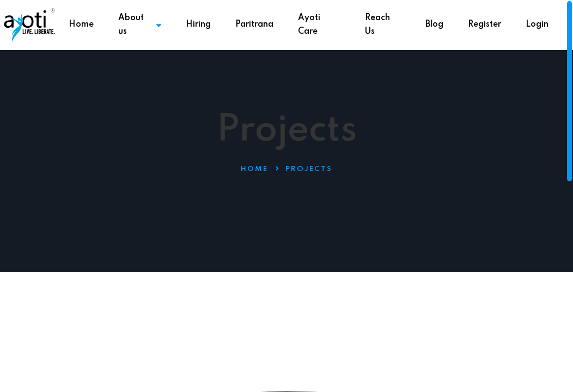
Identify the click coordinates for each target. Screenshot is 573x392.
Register (484, 24)
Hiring (198, 24)
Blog (434, 24)
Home (81, 24)
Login (537, 24)
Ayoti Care (309, 25)
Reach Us (377, 25)
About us (139, 25)
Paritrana (254, 24)
